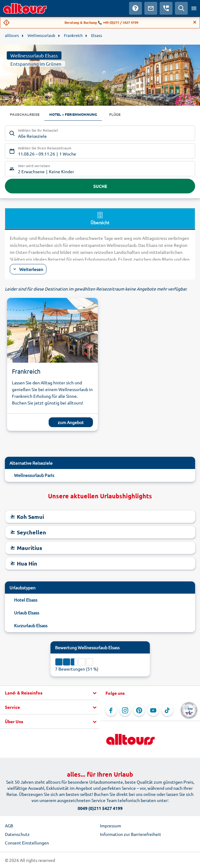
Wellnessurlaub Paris (34, 475)
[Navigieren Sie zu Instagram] (125, 710)
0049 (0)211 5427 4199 (100, 808)
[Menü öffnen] (194, 8)
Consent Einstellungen (27, 843)
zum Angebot (71, 422)
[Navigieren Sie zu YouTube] (153, 710)
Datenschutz (17, 834)
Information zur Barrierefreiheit (131, 834)
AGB (9, 826)
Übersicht (100, 218)
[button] (50, 693)
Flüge (115, 114)
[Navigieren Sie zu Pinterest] (139, 710)
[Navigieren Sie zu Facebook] (111, 710)
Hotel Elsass (26, 600)
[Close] (195, 22)
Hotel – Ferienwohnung (73, 114)
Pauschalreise (25, 114)
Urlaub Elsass (27, 613)
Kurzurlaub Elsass (31, 625)
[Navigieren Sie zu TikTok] (167, 710)
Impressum (111, 826)
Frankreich (26, 371)
